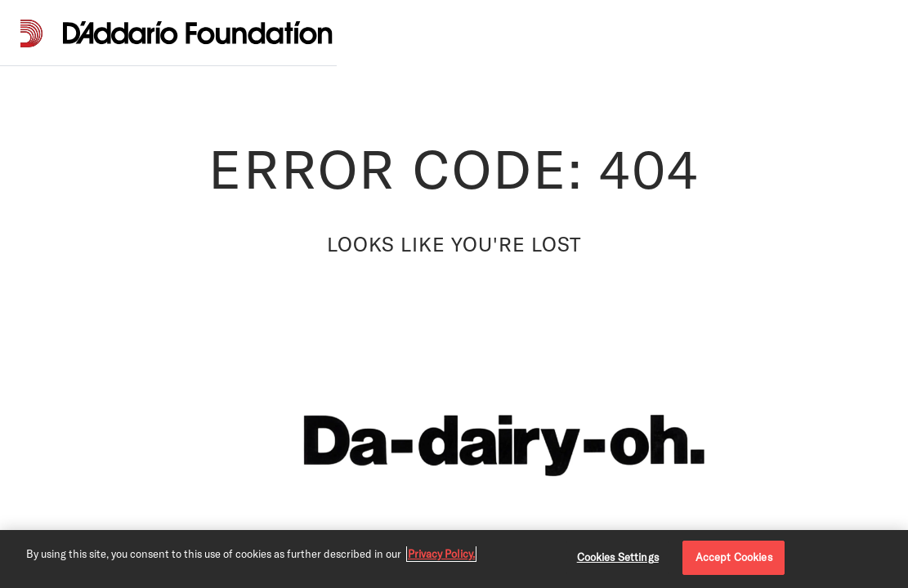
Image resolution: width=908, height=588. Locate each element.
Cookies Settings (618, 557)
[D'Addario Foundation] (198, 33)
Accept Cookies (734, 557)
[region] (454, 559)
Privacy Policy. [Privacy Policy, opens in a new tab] (441, 554)
